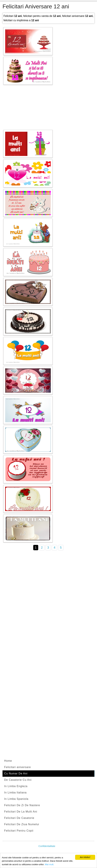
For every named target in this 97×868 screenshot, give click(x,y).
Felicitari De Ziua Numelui (22, 824)
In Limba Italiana (15, 793)
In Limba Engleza (16, 786)
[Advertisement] (49, 106)
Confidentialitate (47, 846)
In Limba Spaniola (16, 799)
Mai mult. (50, 865)
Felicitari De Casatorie (19, 818)
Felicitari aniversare (18, 767)
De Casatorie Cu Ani (18, 780)
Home (8, 761)
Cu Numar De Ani (16, 773)
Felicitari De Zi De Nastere (22, 805)
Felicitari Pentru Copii (19, 831)
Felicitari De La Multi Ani (21, 812)
